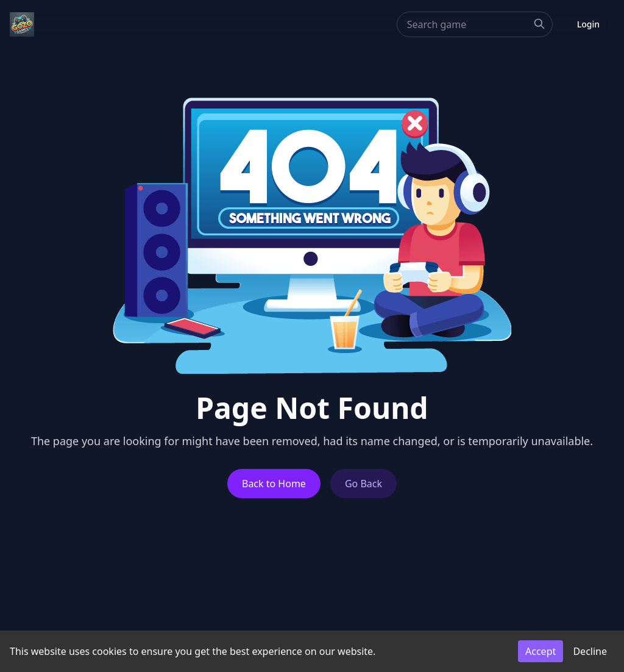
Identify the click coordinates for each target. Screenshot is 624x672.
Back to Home (274, 484)
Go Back (363, 484)
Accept (541, 651)
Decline (590, 651)
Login (588, 24)
